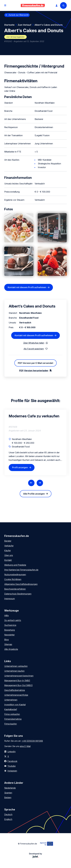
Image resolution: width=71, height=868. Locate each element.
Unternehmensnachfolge (16, 695)
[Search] (63, 5)
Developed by (35, 855)
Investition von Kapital (15, 705)
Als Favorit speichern (34, 349)
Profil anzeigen (20, 468)
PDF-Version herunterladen (34, 371)
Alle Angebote (11, 649)
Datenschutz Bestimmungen (18, 594)
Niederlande (10, 788)
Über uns (9, 555)
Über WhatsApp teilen (34, 343)
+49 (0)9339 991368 (32, 741)
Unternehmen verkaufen (16, 666)
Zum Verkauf (25, 25)
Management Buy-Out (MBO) (18, 685)
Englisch (8, 819)
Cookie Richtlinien (13, 579)
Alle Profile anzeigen (34, 494)
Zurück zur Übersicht (19, 15)
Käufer (8, 550)
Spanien (8, 793)
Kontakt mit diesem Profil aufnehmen (27, 287)
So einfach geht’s (13, 620)
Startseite (9, 25)
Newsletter (9, 635)
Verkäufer (9, 546)
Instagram (12, 771)
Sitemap (8, 644)
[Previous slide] (31, 483)
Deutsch (8, 814)
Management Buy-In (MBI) (17, 681)
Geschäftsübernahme (15, 690)
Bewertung (10, 630)
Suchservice (10, 625)
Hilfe (6, 616)
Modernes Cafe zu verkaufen (34, 416)
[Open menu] (5, 5)
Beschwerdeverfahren (15, 589)
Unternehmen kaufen (14, 671)
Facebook (12, 761)
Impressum (10, 599)
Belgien (8, 798)
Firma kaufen (11, 724)
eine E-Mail (25, 746)
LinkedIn (12, 752)
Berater (8, 541)
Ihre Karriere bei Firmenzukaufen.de (21, 570)
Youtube (12, 766)
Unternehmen (11, 700)
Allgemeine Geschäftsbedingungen (21, 584)
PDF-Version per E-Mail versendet (35, 363)
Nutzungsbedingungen (15, 575)
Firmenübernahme (13, 719)
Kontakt (8, 560)
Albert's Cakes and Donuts (49, 25)
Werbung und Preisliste (15, 565)
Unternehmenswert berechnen (19, 676)
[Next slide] (40, 483)
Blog (6, 640)
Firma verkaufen (12, 714)
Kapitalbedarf (11, 709)
